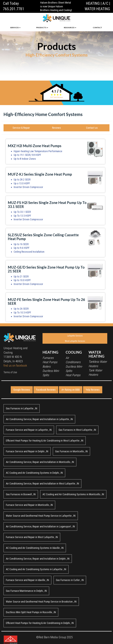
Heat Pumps (50, 362)
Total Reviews (57, 97)
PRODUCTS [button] (42, 28)
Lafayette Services (75, 336)
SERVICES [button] (15, 28)
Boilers (46, 367)
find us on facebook (15, 366)
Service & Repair (21, 128)
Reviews (56, 128)
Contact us (92, 128)
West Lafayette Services (75, 341)
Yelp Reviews (93, 390)
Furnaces (48, 358)
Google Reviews (22, 390)
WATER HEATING (97, 9)
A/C (105, 3)
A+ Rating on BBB (71, 390)
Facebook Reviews (46, 390)
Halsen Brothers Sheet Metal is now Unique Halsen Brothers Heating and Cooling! (56, 6)
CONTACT (97, 28)
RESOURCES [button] (70, 28)
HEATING (93, 3)
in (22, 408)
